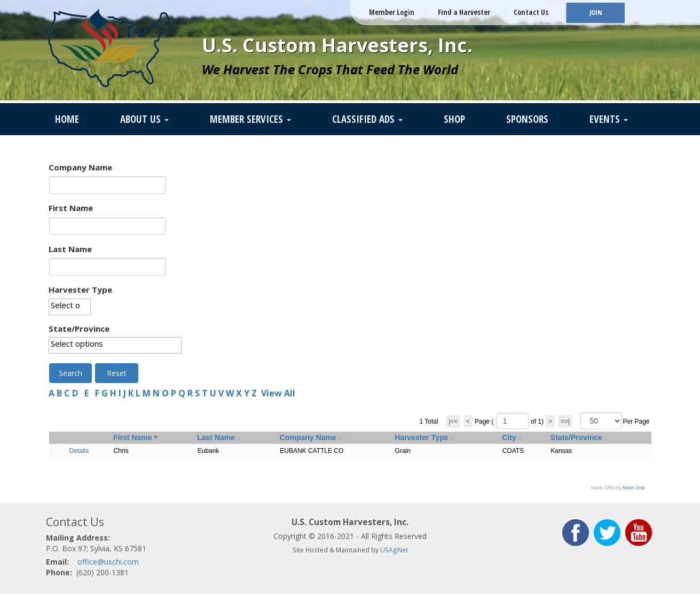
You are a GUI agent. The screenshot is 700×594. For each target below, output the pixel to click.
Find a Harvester (464, 12)
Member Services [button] (250, 119)
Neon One (634, 488)
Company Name (80, 167)
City (509, 437)
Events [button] (609, 119)
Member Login (392, 12)
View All (278, 393)
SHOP (454, 119)
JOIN (596, 13)
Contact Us (531, 12)
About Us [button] (144, 119)
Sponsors (527, 119)
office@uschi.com (108, 562)
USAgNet (394, 550)
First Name (71, 208)
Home (67, 119)
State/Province (79, 329)
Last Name (70, 249)
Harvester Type (80, 290)
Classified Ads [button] (367, 119)
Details (79, 451)
